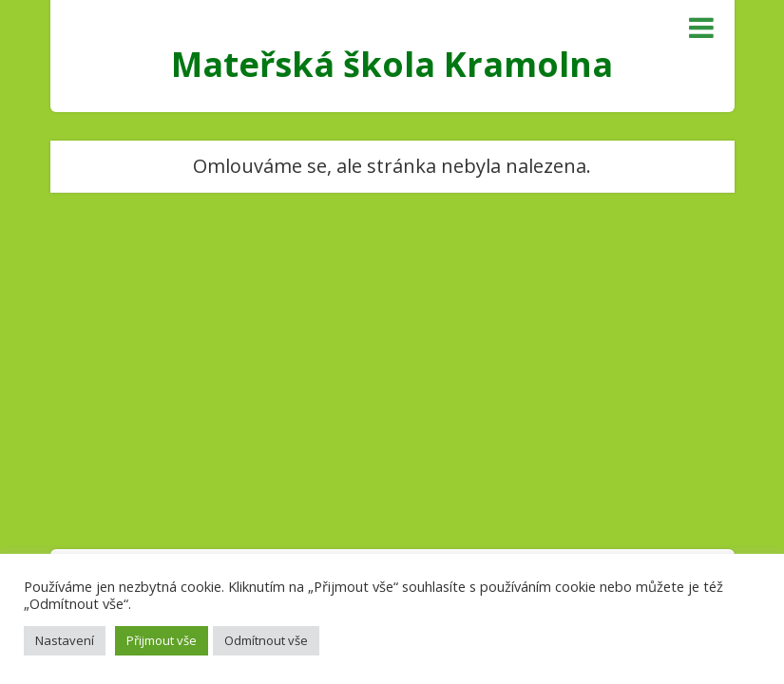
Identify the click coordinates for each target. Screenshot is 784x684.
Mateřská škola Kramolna (392, 64)
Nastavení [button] (65, 640)
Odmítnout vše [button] (266, 640)
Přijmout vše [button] (162, 640)
